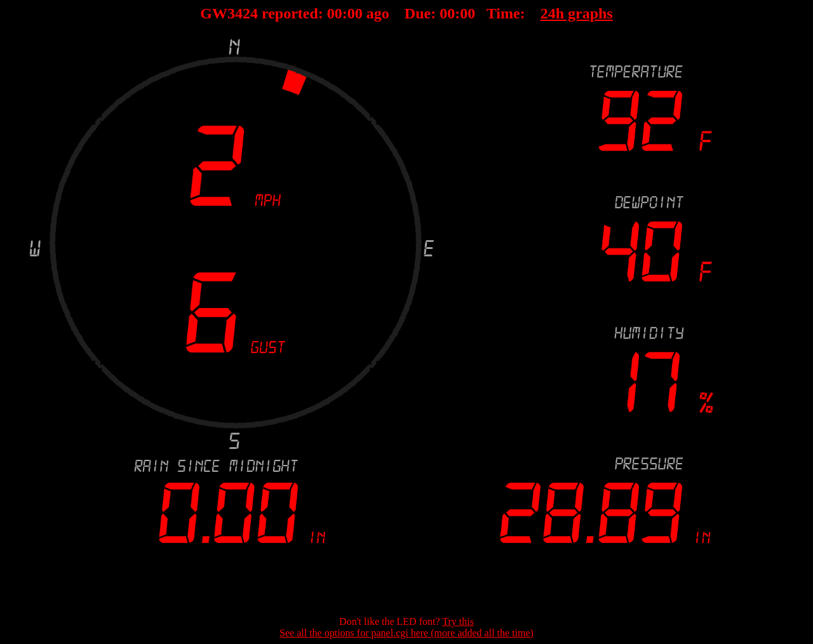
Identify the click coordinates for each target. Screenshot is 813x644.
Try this (458, 621)
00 (335, 13)
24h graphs (577, 13)
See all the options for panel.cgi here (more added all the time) (406, 633)
